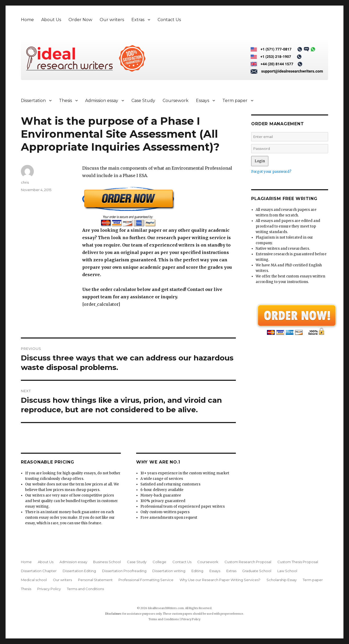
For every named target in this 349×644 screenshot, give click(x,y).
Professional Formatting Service (146, 580)
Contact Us (169, 20)
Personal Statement (95, 580)
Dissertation (33, 101)
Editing (197, 571)
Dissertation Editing (79, 571)
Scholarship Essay (282, 580)
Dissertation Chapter (39, 571)
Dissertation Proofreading (124, 571)
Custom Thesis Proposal (298, 562)
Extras (138, 20)
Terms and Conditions (85, 589)
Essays (203, 101)
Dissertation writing (169, 571)
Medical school (34, 580)
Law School (287, 571)
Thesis (65, 101)
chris (25, 182)
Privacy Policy (49, 589)
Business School (107, 562)
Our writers (112, 20)
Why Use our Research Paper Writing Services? (220, 580)
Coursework (176, 101)
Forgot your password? (271, 172)
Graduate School (257, 571)
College (159, 562)
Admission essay (102, 101)
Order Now (80, 20)
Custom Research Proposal (248, 562)
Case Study (143, 101)
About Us (51, 20)
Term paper (235, 101)
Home (27, 20)
